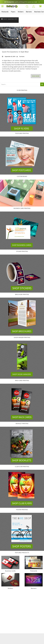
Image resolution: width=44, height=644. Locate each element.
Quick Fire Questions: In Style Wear (22, 38)
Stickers (21, 12)
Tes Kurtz (22, 56)
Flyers (13, 12)
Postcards (5, 12)
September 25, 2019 (10, 56)
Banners (29, 12)
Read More (36, 77)
